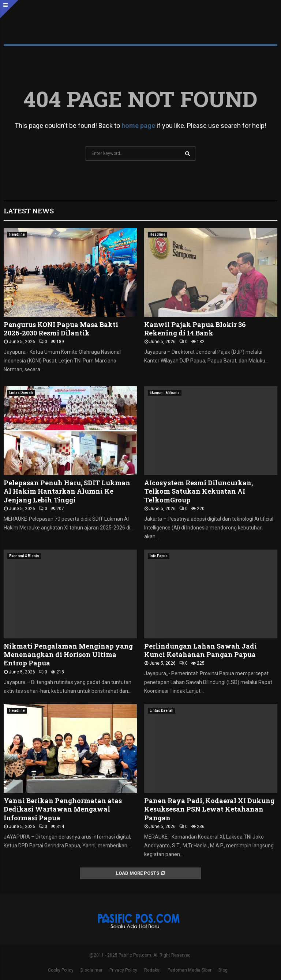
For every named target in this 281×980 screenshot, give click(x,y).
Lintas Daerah (21, 393)
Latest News (29, 211)
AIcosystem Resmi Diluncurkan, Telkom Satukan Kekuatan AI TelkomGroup (198, 491)
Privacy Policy (123, 970)
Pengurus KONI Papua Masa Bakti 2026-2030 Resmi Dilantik (61, 329)
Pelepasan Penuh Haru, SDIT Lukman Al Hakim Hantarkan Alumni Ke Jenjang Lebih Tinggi (67, 491)
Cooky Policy (61, 970)
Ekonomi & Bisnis (165, 393)
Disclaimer (91, 970)
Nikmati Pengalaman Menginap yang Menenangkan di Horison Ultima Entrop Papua (68, 655)
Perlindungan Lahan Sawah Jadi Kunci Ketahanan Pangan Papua (201, 650)
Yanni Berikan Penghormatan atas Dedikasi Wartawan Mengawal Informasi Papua (63, 809)
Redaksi (152, 970)
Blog (223, 970)
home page (138, 126)
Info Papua (159, 556)
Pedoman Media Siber (190, 970)
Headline (17, 234)
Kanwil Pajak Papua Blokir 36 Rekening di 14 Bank (195, 329)
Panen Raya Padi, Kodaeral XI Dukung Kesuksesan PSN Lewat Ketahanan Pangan (209, 809)
